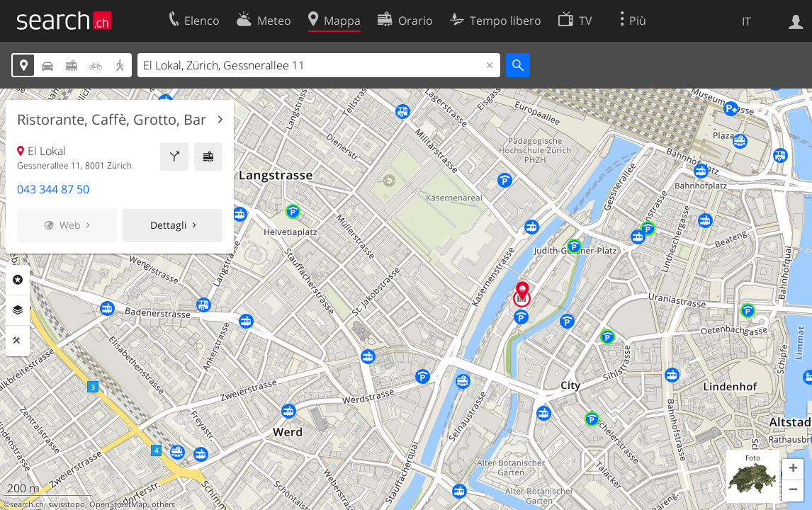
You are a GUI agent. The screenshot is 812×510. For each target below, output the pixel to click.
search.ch (27, 504)
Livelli (18, 310)
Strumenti (18, 341)
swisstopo (67, 504)
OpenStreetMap (118, 504)
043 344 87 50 (53, 189)
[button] (793, 470)
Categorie (18, 280)
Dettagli (169, 225)
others (163, 504)
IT (746, 21)
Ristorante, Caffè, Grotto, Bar (112, 120)
